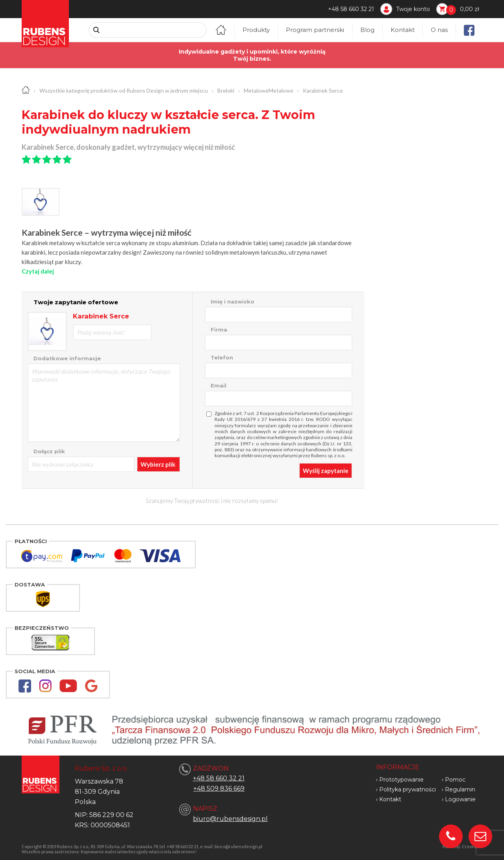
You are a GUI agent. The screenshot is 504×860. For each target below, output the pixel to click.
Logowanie (460, 799)
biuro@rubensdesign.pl (230, 819)
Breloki (226, 90)
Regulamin (460, 789)
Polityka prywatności (408, 789)
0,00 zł (470, 9)
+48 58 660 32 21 (351, 9)
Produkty (256, 30)
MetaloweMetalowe (269, 90)
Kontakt (403, 30)
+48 (200, 788)
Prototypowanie (401, 780)
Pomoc (455, 780)
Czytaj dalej (38, 271)
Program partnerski (315, 30)
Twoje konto (413, 9)
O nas (439, 30)
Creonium (472, 846)
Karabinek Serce (323, 90)
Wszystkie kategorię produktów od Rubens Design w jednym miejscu (124, 90)
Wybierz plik (158, 464)
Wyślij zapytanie (326, 471)
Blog (367, 30)
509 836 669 (226, 788)
